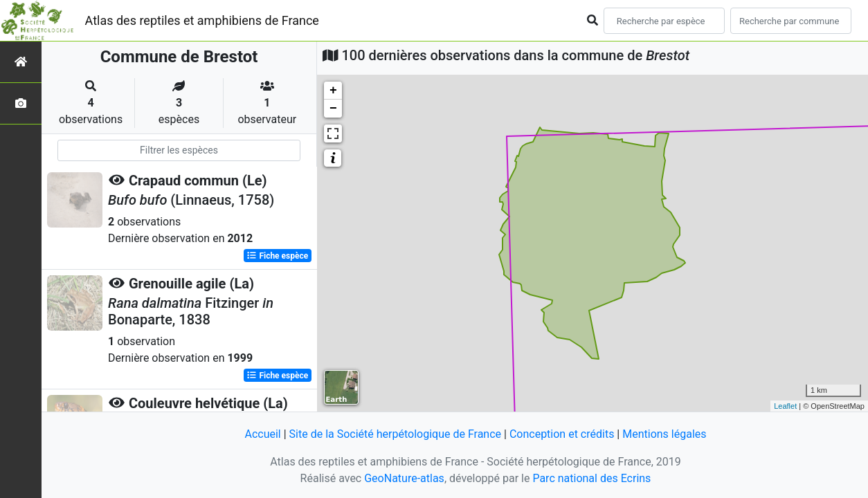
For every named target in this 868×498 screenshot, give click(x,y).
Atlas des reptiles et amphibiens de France (202, 20)
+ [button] (333, 91)
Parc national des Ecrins (591, 478)
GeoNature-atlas (404, 478)
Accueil (262, 434)
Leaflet (785, 406)
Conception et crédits (562, 434)
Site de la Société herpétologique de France (395, 434)
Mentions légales (664, 434)
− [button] (333, 109)
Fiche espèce (277, 256)
